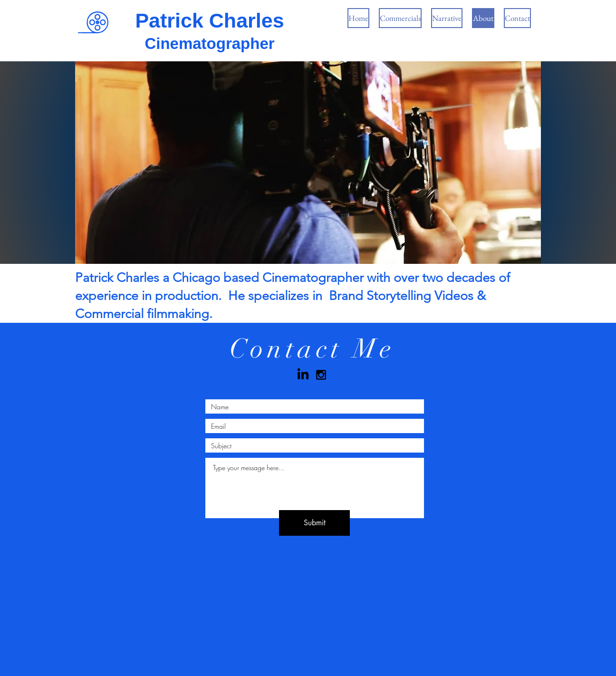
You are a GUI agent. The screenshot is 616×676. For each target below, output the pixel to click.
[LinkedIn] (303, 375)
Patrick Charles (209, 20)
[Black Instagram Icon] (321, 375)
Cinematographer (209, 43)
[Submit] (314, 523)
